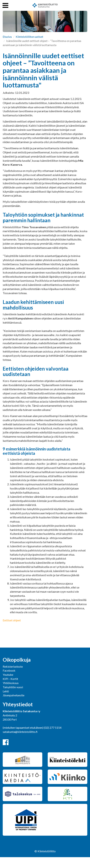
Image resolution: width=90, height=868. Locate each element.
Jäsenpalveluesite (14, 695)
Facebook (9, 670)
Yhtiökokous (11, 683)
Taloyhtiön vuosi (13, 687)
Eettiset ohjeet (12, 620)
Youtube (8, 675)
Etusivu (7, 37)
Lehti (6, 691)
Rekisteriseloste (13, 666)
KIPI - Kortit (10, 679)
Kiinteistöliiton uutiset (29, 37)
